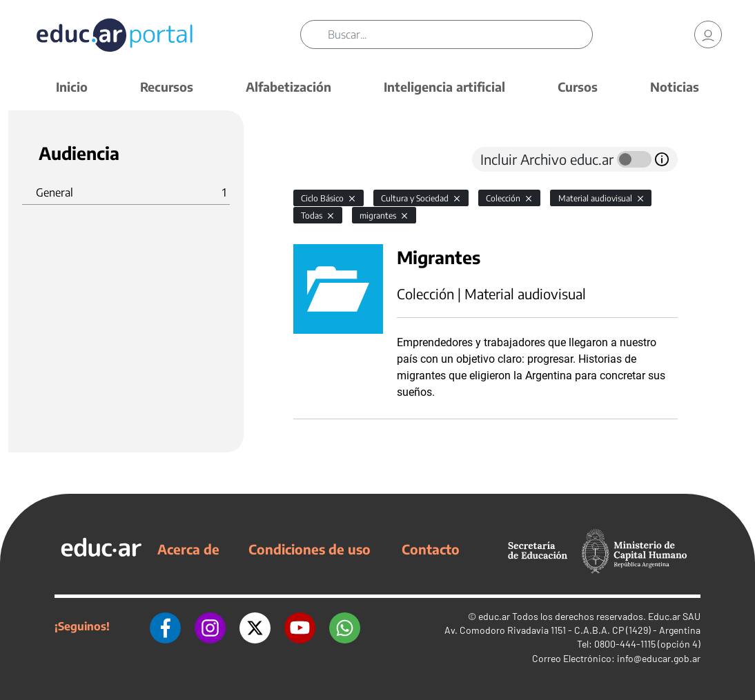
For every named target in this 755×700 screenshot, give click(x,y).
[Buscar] (460, 34)
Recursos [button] (167, 87)
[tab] (321, 159)
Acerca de (188, 549)
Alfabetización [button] (288, 87)
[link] (708, 34)
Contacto (431, 549)
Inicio (72, 87)
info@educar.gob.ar (659, 658)
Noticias (675, 87)
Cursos (578, 87)
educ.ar (494, 616)
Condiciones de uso (310, 549)
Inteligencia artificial (444, 87)
